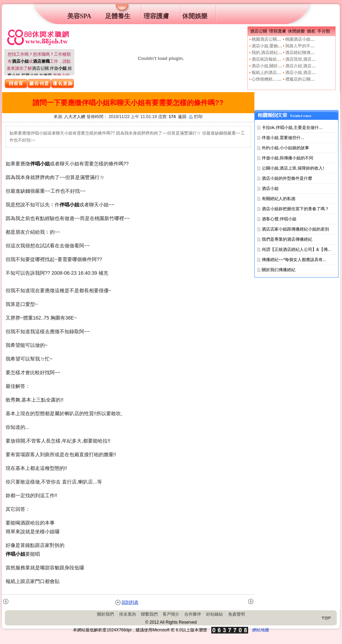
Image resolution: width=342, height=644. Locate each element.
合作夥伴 (193, 614)
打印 (196, 117)
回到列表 (130, 602)
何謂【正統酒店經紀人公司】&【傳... (296, 249)
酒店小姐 (270, 189)
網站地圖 (261, 630)
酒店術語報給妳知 (268, 59)
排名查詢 (128, 614)
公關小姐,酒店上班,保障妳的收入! (293, 168)
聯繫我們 (149, 614)
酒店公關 (40, 68)
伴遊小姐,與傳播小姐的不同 (288, 158)
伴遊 (58, 68)
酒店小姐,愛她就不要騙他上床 (279, 46)
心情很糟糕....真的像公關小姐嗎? (282, 79)
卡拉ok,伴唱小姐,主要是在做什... (292, 128)
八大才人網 (75, 117)
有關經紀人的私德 (279, 199)
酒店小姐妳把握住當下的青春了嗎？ (295, 209)
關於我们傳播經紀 (279, 270)
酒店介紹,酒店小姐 (303, 66)
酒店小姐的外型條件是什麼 (287, 178)
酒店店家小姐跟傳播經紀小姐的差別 (295, 229)
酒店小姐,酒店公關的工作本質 (313, 73)
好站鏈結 (214, 614)
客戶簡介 (171, 614)
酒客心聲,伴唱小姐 (279, 219)
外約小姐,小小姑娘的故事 (285, 148)
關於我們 (105, 614)
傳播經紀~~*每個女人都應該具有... (294, 260)
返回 (182, 117)
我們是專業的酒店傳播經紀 (287, 239)
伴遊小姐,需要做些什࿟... (283, 138)
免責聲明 (237, 614)
